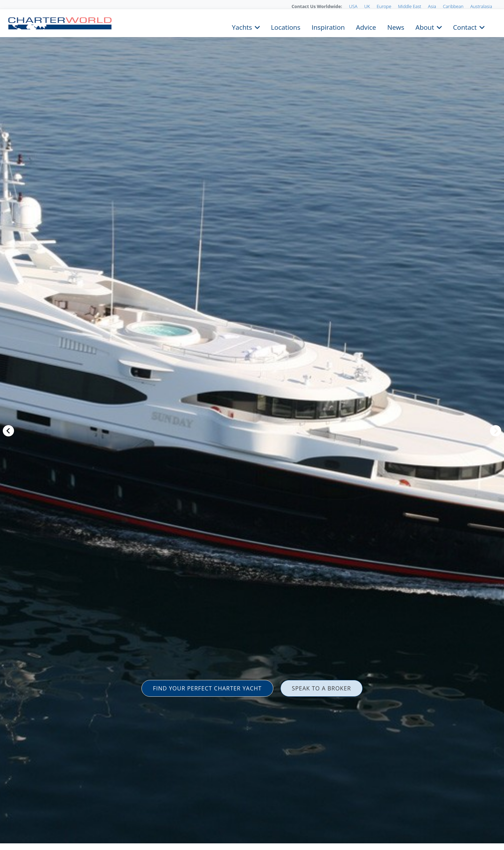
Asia (432, 6)
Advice (366, 27)
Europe (384, 6)
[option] (252, 425)
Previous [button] (8, 431)
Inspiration (328, 27)
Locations (286, 27)
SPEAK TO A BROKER (321, 688)
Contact (465, 27)
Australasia (481, 6)
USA (353, 6)
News (395, 27)
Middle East (409, 6)
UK (367, 6)
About (425, 27)
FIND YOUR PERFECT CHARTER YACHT (207, 688)
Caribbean (453, 6)
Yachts (242, 27)
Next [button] (496, 431)
